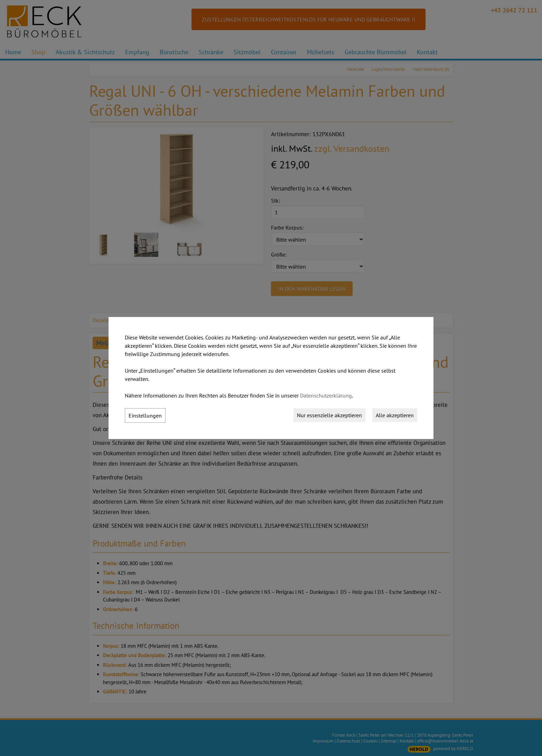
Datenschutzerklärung (326, 395)
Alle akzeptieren (395, 415)
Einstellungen (145, 416)
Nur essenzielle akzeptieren (329, 415)
